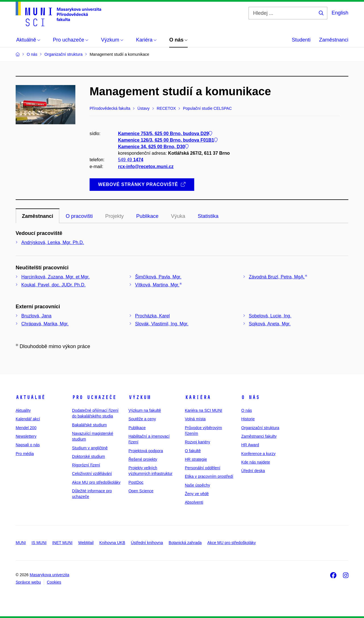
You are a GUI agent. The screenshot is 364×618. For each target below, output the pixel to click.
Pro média (25, 454)
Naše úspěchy (197, 485)
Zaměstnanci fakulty (259, 436)
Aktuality (23, 410)
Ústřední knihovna (147, 543)
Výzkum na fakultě (145, 410)
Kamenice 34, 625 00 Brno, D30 (153, 147)
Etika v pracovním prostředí (209, 476)
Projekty (114, 216)
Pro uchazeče (94, 397)
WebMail (86, 543)
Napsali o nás (28, 445)
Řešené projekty (143, 459)
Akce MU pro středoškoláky (96, 482)
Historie (248, 419)
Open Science (141, 491)
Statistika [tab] (208, 216)
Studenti (301, 40)
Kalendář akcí (28, 419)
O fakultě (193, 451)
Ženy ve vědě (197, 494)
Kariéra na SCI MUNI (203, 410)
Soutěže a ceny (142, 419)
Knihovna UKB (112, 543)
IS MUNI (39, 543)
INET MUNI (62, 543)
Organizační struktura (260, 428)
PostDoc (136, 482)
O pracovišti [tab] (79, 216)
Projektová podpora (146, 451)
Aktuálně (30, 397)
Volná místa (195, 419)
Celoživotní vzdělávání (92, 474)
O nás (250, 397)
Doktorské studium (88, 456)
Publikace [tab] (147, 216)
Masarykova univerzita (49, 575)
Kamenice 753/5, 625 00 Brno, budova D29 (165, 134)
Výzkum (140, 397)
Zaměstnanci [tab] (38, 216)
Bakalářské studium (89, 425)
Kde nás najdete (256, 462)
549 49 (131, 160)
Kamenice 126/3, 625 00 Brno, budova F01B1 (168, 140)
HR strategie (196, 459)
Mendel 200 (26, 428)
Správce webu (28, 582)
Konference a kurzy (258, 454)
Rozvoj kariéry (197, 442)
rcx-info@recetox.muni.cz (146, 167)
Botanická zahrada (185, 543)
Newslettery (26, 436)
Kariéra (198, 397)
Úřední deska (253, 471)
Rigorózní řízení (86, 465)
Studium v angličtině (90, 448)
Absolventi (194, 502)
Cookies (54, 582)
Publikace (137, 428)
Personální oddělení (203, 468)
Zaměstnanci (334, 40)
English (340, 13)
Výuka (178, 216)
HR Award (250, 445)
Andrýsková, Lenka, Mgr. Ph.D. (53, 242)
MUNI (21, 543)
